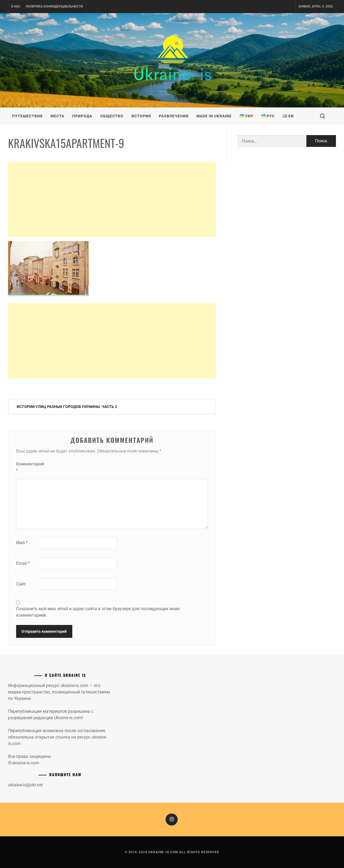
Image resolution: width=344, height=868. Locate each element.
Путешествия (27, 116)
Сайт (21, 584)
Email (23, 563)
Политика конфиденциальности (54, 6)
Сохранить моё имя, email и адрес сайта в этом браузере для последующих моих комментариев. (98, 612)
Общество (112, 116)
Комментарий (27, 467)
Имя (22, 543)
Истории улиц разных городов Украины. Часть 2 (67, 407)
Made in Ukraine (214, 116)
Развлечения (174, 116)
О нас (16, 6)
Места (57, 116)
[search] (322, 116)
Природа (82, 116)
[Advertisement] (112, 199)
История (141, 116)
